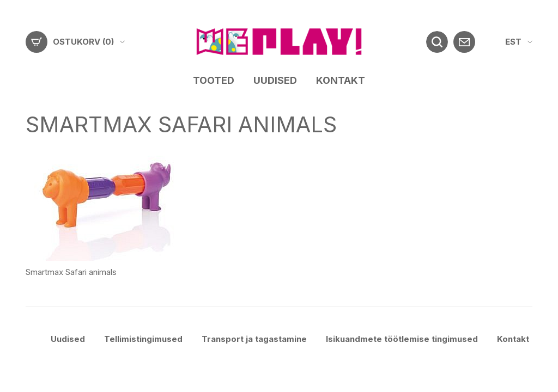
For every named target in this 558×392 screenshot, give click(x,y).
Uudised (275, 80)
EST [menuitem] (513, 42)
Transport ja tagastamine (254, 339)
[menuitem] (519, 42)
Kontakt (341, 80)
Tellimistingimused (143, 339)
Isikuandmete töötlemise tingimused (402, 339)
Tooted (214, 80)
